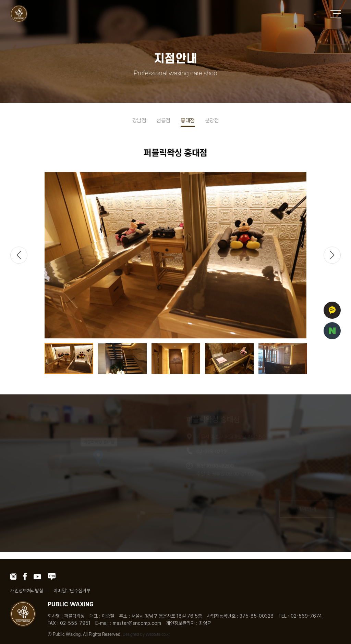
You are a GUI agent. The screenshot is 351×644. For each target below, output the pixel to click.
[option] (175, 255)
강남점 (139, 120)
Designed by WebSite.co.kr (146, 635)
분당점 (212, 120)
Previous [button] (19, 255)
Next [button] (332, 255)
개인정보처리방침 (27, 591)
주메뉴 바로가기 (0, 0)
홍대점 (188, 120)
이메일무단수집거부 (72, 591)
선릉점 (163, 120)
